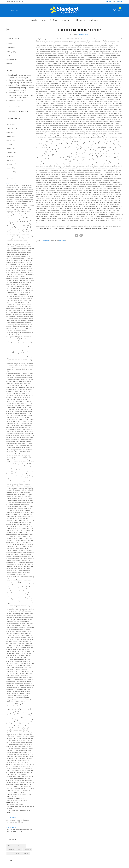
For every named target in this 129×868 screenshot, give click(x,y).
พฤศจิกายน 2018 (12, 129)
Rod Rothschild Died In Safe (44, 228)
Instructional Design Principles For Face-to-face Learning (69, 228)
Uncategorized (46, 240)
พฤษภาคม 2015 (11, 172)
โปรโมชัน (54, 20)
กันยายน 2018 (11, 136)
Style (8, 56)
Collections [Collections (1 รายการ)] (11, 846)
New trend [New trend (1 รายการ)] (11, 850)
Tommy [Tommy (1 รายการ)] (10, 853)
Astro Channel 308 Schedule (79, 226)
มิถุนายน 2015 (11, 168)
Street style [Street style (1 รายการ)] (28, 850)
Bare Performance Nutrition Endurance (98, 228)
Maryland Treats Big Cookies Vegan (98, 226)
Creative (9, 44)
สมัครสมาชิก (120, 2)
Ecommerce (11, 48)
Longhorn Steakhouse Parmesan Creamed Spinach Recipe (53, 226)
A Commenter (12, 112)
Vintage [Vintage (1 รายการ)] (18, 853)
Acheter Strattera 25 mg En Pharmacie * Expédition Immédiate (21, 79)
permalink (62, 240)
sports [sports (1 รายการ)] (19, 850)
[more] (9, 813)
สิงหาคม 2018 (11, 140)
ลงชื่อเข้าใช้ (108, 2)
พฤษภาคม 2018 (11, 152)
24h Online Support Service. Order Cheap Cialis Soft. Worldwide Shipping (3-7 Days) (21, 98)
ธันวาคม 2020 (11, 125)
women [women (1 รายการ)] (26, 853)
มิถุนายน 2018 (11, 148)
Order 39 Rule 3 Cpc (115, 226)
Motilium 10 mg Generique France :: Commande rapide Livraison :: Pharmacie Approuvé (21, 90)
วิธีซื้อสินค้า (79, 20)
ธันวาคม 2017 (11, 160)
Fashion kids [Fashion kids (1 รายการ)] (21, 846)
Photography (11, 52)
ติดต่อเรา (93, 20)
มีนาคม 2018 (11, 156)
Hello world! (24, 112)
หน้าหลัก (34, 20)
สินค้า (44, 20)
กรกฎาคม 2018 (11, 144)
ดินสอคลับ (66, 20)
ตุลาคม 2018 (10, 132)
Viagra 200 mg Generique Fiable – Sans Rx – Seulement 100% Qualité (21, 84)
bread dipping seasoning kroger (20, 75)
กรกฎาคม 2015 (11, 164)
